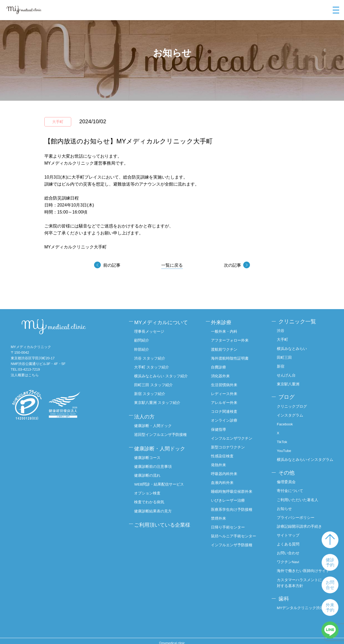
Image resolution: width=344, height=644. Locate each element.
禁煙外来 (221, 515)
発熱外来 (221, 462)
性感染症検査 (225, 453)
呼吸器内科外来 (227, 471)
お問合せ (330, 585)
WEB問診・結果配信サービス (161, 479)
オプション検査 (149, 487)
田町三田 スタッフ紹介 (155, 383)
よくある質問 (288, 540)
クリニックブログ (292, 404)
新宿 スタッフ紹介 (151, 392)
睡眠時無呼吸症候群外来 (234, 489)
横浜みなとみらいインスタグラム (305, 457)
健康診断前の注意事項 (155, 461)
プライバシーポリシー (296, 514)
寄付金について (290, 487)
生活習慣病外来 (227, 383)
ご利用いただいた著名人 (298, 496)
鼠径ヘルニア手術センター (236, 532)
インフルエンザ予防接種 (234, 541)
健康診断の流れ (149, 470)
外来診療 (224, 321)
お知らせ (284, 505)
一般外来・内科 (227, 330)
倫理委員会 (286, 479)
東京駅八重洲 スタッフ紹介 (159, 400)
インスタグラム (290, 413)
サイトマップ (288, 531)
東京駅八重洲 (288, 383)
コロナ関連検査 (227, 409)
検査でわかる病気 (151, 496)
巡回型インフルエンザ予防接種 (162, 431)
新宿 (281, 365)
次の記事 (232, 265)
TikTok (282, 440)
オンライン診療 (227, 418)
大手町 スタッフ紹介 (153, 365)
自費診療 (221, 365)
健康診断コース (149, 452)
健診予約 (330, 562)
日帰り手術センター (230, 524)
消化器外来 (223, 374)
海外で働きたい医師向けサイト (303, 567)
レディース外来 (227, 392)
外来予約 (330, 607)
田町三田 (284, 356)
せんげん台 (286, 374)
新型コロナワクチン (230, 444)
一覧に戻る (172, 265)
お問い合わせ (288, 549)
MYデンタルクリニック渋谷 (300, 603)
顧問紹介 (143, 339)
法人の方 (146, 413)
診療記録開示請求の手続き (299, 523)
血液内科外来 (225, 480)
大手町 (282, 339)
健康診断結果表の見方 (155, 505)
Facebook (285, 422)
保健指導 (221, 427)
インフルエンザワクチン (234, 436)
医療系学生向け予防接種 (234, 506)
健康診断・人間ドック (155, 422)
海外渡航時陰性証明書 (232, 356)
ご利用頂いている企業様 (165, 518)
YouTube (284, 448)
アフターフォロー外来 (232, 339)
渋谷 (281, 330)
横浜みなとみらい (292, 348)
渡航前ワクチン (227, 348)
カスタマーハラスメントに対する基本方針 (299, 579)
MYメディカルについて (164, 321)
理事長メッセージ (151, 330)
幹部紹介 (143, 348)
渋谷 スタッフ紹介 (151, 356)
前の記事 (112, 265)
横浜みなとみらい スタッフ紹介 (163, 374)
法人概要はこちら (25, 375)
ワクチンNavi (288, 558)
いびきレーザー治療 (230, 497)
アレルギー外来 (227, 400)
